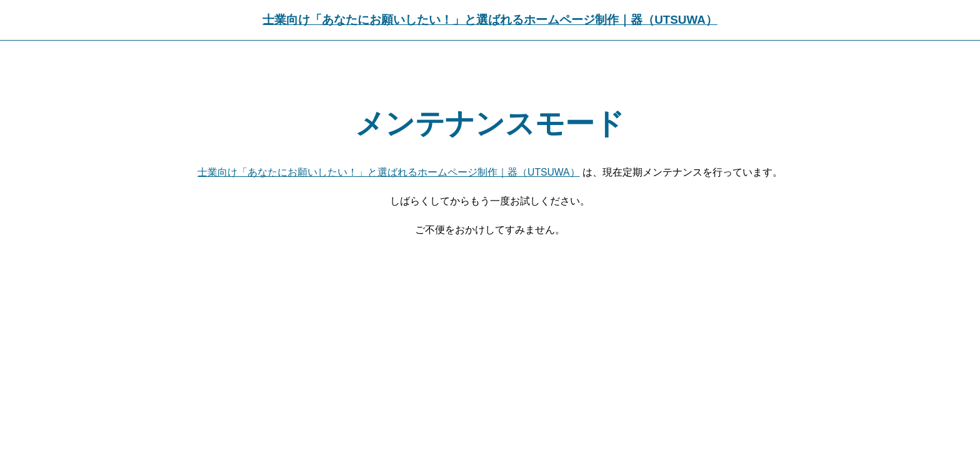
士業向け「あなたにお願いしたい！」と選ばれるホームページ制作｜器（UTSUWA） (490, 20)
